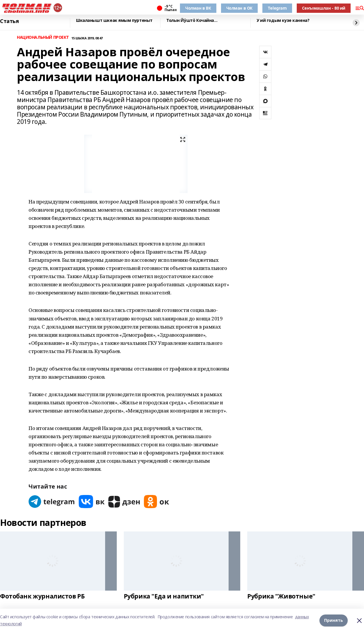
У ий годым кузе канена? (283, 21)
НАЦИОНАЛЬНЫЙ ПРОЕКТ (43, 37)
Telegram (277, 8)
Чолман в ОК (239, 8)
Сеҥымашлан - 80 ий (324, 8)
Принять (334, 620)
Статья (9, 21)
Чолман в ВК (198, 8)
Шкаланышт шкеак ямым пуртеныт (114, 21)
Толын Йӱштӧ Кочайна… (192, 21)
